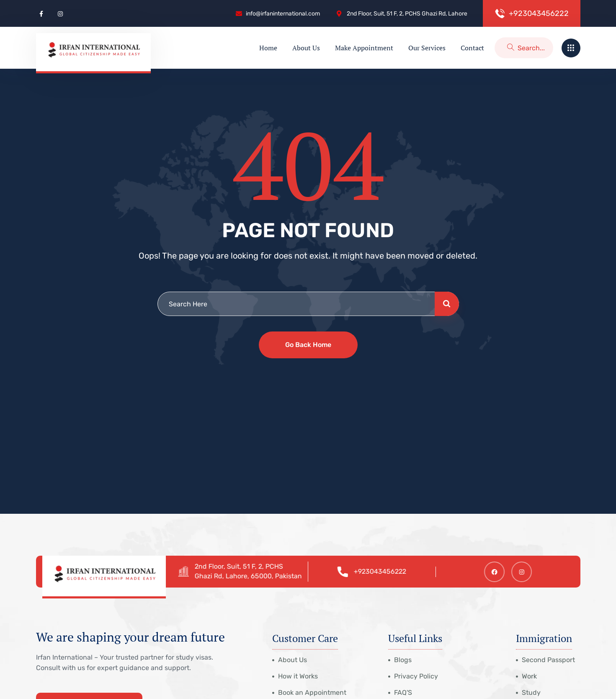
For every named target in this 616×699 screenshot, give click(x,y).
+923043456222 (384, 571)
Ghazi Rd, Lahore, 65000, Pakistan (252, 576)
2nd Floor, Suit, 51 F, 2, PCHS (242, 566)
